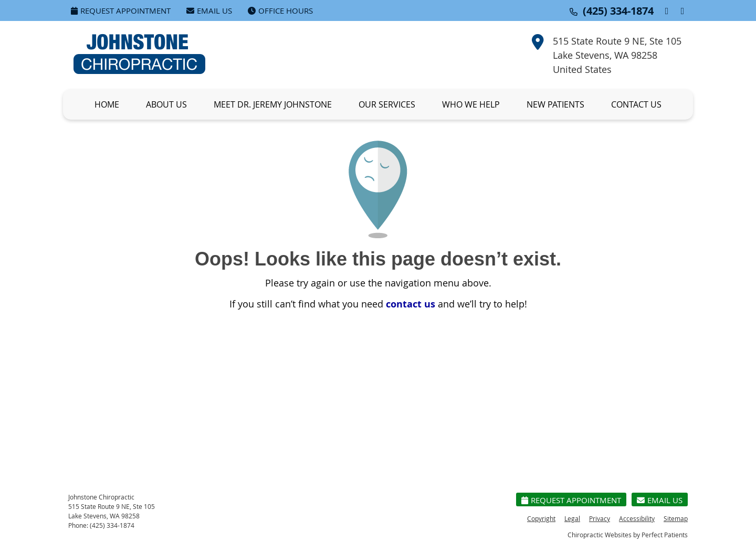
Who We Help (471, 104)
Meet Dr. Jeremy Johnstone (273, 104)
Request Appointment (121, 10)
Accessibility (637, 518)
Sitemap (676, 518)
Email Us (209, 10)
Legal (572, 518)
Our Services (387, 104)
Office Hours (280, 10)
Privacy (600, 518)
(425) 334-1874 (618, 11)
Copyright (541, 518)
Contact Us (636, 104)
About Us (166, 104)
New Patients (555, 104)
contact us (411, 304)
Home (107, 104)
